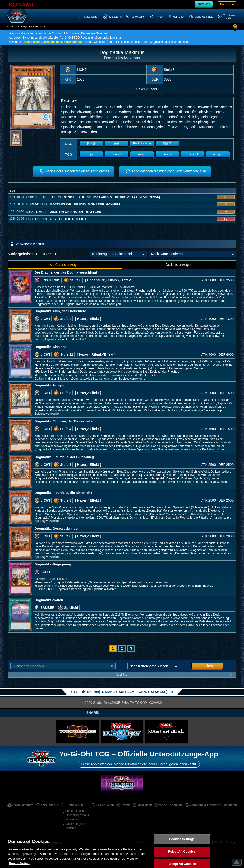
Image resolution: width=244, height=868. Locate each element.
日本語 (91, 144)
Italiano (167, 154)
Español (193, 154)
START (11, 26)
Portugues (218, 154)
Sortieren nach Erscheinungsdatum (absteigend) (77, 815)
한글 (117, 144)
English (91, 154)
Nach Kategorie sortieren (75, 826)
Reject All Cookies (182, 851)
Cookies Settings (182, 839)
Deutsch (117, 154)
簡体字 (167, 144)
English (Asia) (142, 144)
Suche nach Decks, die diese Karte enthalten (54, 42)
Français (142, 154)
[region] (122, 851)
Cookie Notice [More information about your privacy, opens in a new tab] (19, 863)
